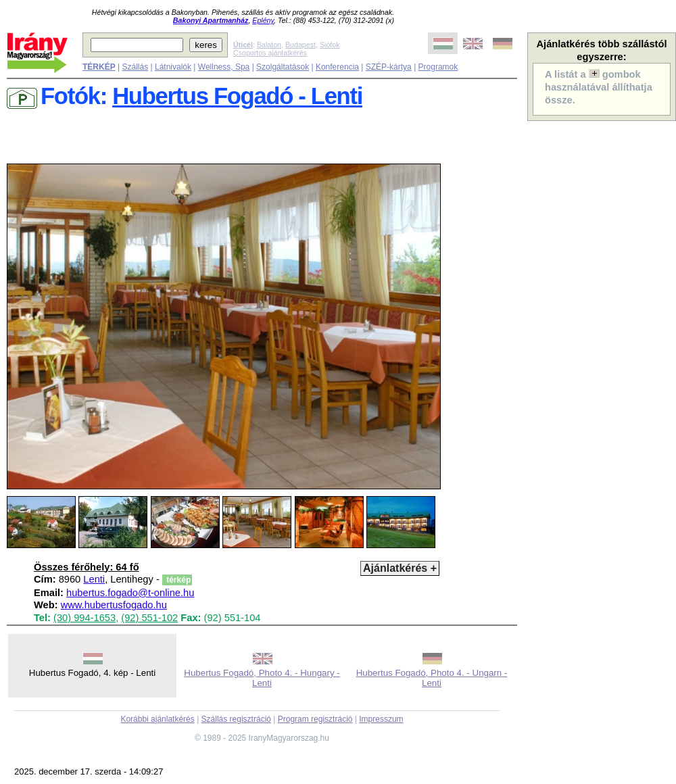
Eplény (263, 20)
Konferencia (337, 67)
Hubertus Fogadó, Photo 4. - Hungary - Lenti (262, 678)
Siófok (330, 45)
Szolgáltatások (283, 67)
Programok (438, 67)
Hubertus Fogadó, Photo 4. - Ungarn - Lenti (432, 678)
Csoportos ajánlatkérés (270, 53)
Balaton (269, 45)
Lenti (94, 579)
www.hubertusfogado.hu (114, 605)
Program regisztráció (315, 719)
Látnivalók (173, 67)
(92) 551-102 (149, 618)
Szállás (135, 67)
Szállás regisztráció (236, 719)
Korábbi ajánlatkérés (157, 719)
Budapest (300, 45)
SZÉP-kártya (389, 67)
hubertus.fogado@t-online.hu (130, 593)
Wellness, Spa (224, 67)
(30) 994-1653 (84, 618)
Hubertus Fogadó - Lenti (237, 96)
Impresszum (381, 719)
